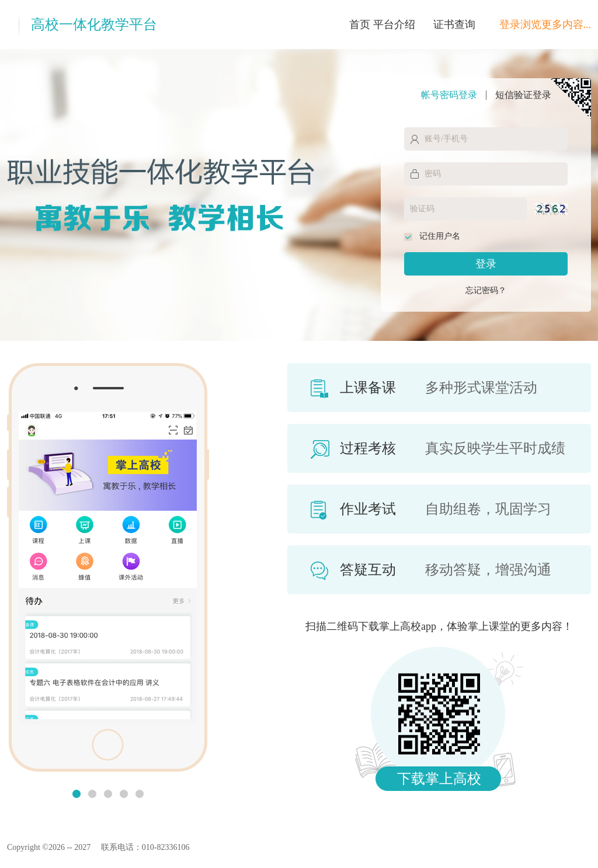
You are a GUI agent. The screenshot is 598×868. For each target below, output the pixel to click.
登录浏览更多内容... (545, 25)
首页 (360, 25)
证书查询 (454, 25)
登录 (486, 264)
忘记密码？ (486, 290)
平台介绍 (394, 25)
